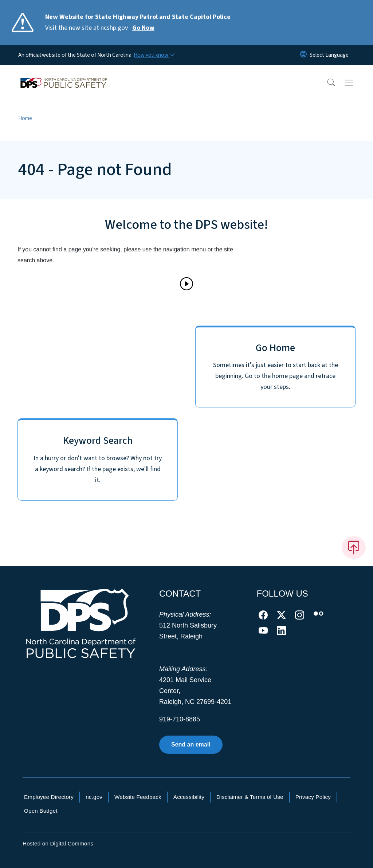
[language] (329, 55)
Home (25, 118)
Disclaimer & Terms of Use (250, 797)
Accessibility (189, 797)
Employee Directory (49, 797)
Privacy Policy (313, 797)
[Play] (186, 284)
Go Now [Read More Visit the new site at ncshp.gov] (143, 28)
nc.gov (94, 797)
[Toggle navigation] (356, 83)
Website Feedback (138, 797)
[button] (326, 83)
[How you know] (154, 55)
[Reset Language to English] (303, 55)
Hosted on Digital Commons (58, 843)
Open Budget (41, 811)
